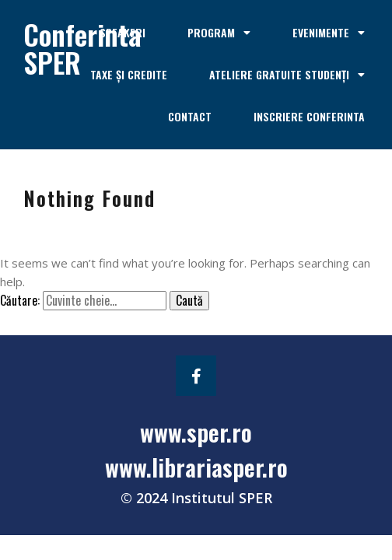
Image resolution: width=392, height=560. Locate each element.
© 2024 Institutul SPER (196, 498)
